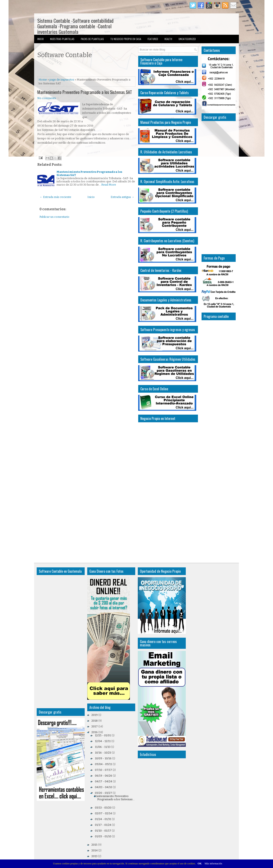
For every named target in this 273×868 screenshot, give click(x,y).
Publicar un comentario (54, 217)
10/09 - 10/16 (103, 758)
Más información (213, 864)
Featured (153, 39)
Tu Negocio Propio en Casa (126, 39)
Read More (109, 185)
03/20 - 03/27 (103, 793)
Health (168, 39)
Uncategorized (187, 39)
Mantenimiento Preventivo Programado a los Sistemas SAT (85, 92)
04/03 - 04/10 (104, 787)
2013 (94, 856)
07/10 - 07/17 (103, 770)
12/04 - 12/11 (103, 741)
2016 (95, 732)
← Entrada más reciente (55, 197)
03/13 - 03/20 (103, 808)
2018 (95, 721)
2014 (95, 850)
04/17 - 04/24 (104, 781)
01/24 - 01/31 (103, 819)
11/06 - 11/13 (103, 747)
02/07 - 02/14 (103, 813)
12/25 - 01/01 (103, 735)
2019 (95, 715)
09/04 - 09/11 (103, 764)
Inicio (41, 39)
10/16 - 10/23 (103, 753)
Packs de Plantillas (92, 39)
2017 (95, 726)
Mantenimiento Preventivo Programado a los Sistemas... (114, 798)
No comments (47, 98)
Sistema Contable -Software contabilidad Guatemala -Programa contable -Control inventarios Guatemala (75, 26)
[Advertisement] (87, 68)
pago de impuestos (62, 80)
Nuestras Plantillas (62, 39)
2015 (94, 845)
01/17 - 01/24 (103, 825)
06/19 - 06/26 (104, 776)
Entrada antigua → (122, 197)
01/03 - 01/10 (103, 836)
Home (43, 80)
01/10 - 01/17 (103, 831)
